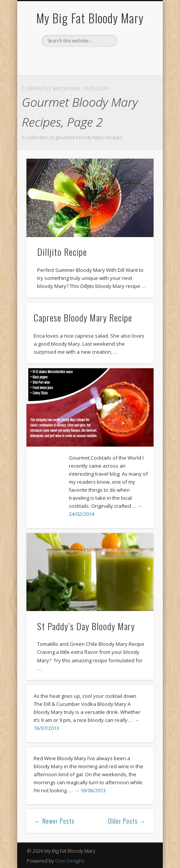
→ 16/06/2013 (90, 790)
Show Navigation (135, 68)
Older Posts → (127, 821)
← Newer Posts (55, 821)
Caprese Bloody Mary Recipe (83, 317)
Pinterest (89, 60)
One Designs (70, 861)
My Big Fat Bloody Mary (90, 18)
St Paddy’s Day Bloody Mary (86, 626)
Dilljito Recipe (62, 252)
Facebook (73, 60)
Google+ (105, 60)
